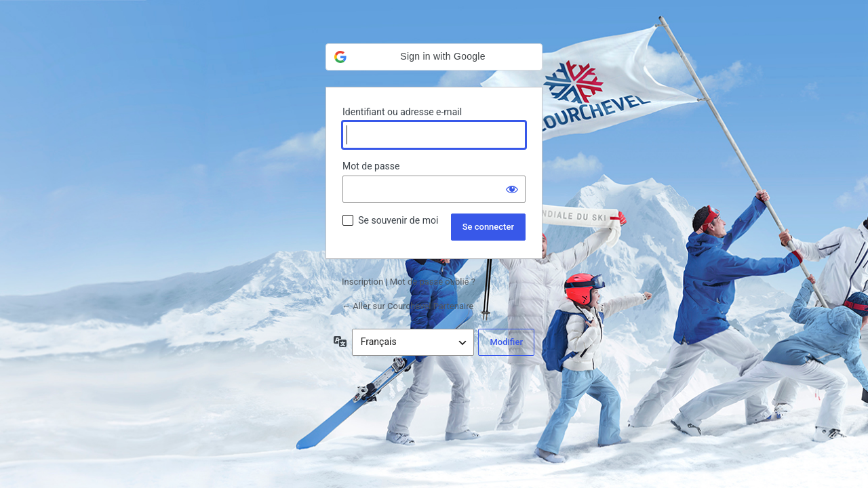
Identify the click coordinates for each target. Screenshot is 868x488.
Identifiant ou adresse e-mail (402, 112)
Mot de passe (371, 166)
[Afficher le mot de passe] (512, 189)
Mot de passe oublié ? (433, 282)
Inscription (362, 282)
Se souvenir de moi (398, 220)
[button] (434, 57)
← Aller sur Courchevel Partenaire (408, 306)
